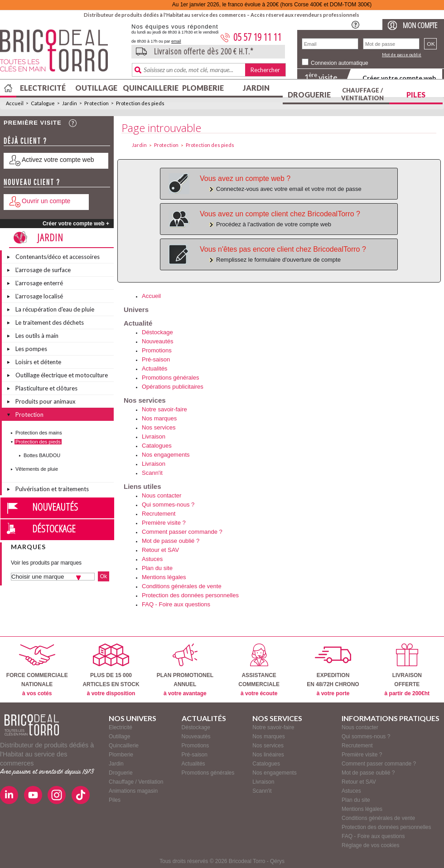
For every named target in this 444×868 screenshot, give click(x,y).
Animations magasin (133, 791)
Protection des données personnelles (190, 595)
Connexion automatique (340, 63)
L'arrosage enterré (39, 283)
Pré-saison (156, 359)
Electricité (43, 88)
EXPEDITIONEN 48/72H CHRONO (333, 670)
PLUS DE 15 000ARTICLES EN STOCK (111, 670)
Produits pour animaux (46, 401)
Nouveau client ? (32, 182)
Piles (416, 95)
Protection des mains (39, 433)
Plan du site (157, 568)
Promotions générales (170, 378)
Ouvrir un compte (46, 201)
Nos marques (159, 418)
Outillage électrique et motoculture (62, 375)
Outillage (96, 88)
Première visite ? (164, 523)
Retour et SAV (160, 550)
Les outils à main (37, 336)
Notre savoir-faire (164, 409)
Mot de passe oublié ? (171, 541)
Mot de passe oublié (402, 55)
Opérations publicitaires (173, 387)
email (176, 41)
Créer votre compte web (399, 78)
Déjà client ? (25, 141)
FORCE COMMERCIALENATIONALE (37, 670)
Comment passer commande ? (182, 532)
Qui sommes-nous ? (168, 505)
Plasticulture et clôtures (46, 388)
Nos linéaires (268, 755)
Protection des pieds (140, 103)
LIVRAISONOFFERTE (407, 670)
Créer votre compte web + (76, 224)
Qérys (277, 861)
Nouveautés (55, 507)
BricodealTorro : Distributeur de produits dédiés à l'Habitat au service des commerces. (62, 54)
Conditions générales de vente (182, 586)
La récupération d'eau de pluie (55, 309)
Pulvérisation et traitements (52, 489)
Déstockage (54, 528)
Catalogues (157, 446)
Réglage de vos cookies (370, 845)
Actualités (154, 368)
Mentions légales (164, 577)
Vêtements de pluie (37, 469)
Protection (97, 103)
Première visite (33, 123)
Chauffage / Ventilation (362, 94)
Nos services (159, 427)
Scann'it (152, 473)
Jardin (256, 88)
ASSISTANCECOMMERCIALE (259, 670)
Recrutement (159, 514)
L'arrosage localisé (39, 296)
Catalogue (43, 103)
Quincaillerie (150, 88)
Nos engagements (166, 455)
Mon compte (420, 25)
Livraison (154, 436)
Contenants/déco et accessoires (58, 257)
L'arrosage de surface (43, 270)
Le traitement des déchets (50, 322)
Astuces (152, 559)
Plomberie (203, 88)
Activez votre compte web (58, 160)
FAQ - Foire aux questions (176, 604)
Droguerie (309, 95)
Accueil (15, 103)
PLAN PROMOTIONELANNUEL (185, 670)
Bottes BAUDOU (42, 455)
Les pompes (31, 349)
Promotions (157, 350)
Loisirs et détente (38, 362)
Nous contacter (162, 495)
